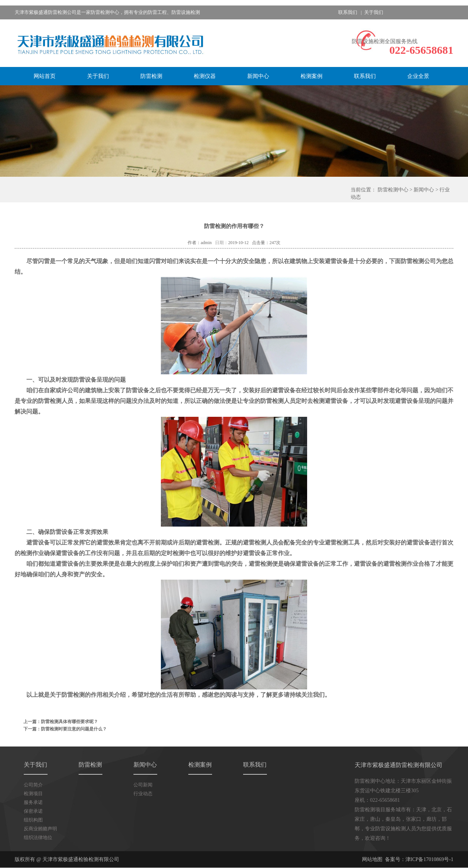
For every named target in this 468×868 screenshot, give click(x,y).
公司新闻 (143, 785)
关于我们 (374, 12)
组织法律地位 (38, 837)
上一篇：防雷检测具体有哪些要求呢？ (61, 722)
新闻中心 (258, 76)
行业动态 (143, 794)
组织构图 (33, 820)
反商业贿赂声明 (40, 829)
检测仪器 (205, 76)
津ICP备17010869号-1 (429, 859)
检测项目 (33, 794)
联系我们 (348, 12)
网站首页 (45, 76)
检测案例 (312, 76)
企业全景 (418, 76)
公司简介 (33, 785)
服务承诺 (33, 802)
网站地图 (372, 859)
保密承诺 (33, 811)
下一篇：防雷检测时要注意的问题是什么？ (65, 729)
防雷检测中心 (393, 190)
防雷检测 (151, 76)
